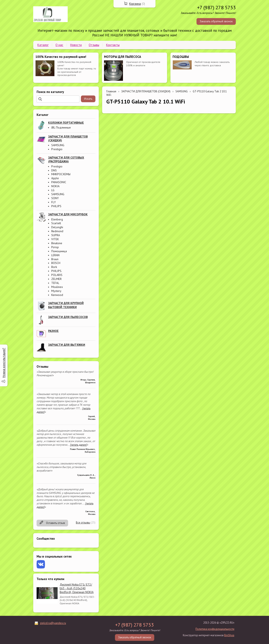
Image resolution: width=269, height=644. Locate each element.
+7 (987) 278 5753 (216, 7)
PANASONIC (59, 182)
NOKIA (55, 186)
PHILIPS (56, 206)
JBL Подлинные (61, 127)
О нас (59, 45)
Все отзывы (83, 523)
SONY (55, 198)
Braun (55, 259)
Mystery (56, 291)
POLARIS (57, 275)
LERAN (55, 255)
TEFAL (55, 283)
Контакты (113, 45)
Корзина (135, 4)
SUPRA (56, 235)
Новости (76, 45)
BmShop (229, 635)
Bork (54, 267)
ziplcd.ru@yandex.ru (53, 623)
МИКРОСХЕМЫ (61, 174)
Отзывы (94, 45)
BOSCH (56, 263)
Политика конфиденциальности (215, 629)
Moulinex (57, 287)
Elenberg (57, 219)
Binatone (57, 243)
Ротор (55, 247)
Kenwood (57, 295)
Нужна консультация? (4, 363)
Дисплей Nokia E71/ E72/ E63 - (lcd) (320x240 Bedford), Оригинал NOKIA (77, 588)
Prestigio (57, 149)
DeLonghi (57, 227)
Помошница (59, 251)
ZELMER (56, 279)
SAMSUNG (58, 145)
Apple (55, 178)
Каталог (43, 45)
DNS (54, 170)
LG (53, 190)
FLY (53, 202)
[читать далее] (78, 445)
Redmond (57, 231)
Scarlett (56, 223)
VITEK (55, 239)
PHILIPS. (57, 271)
